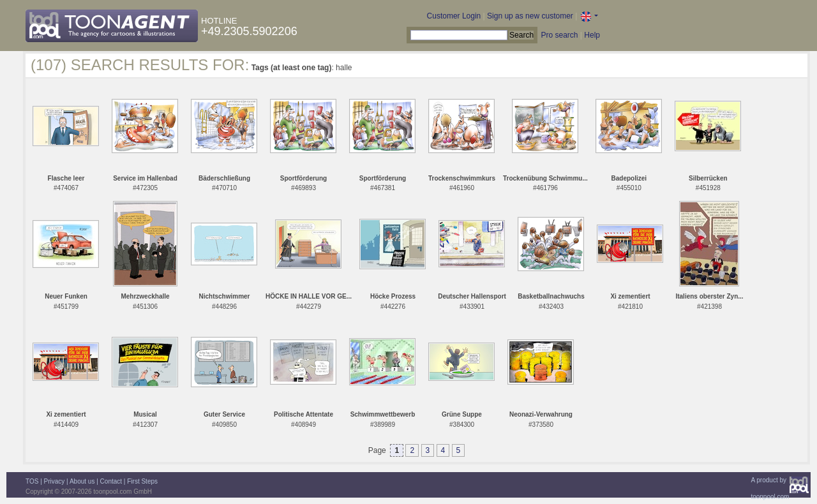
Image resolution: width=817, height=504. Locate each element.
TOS (32, 481)
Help (592, 35)
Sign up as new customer (530, 16)
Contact (111, 481)
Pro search (559, 35)
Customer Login (454, 16)
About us (82, 481)
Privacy (55, 481)
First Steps (142, 481)
